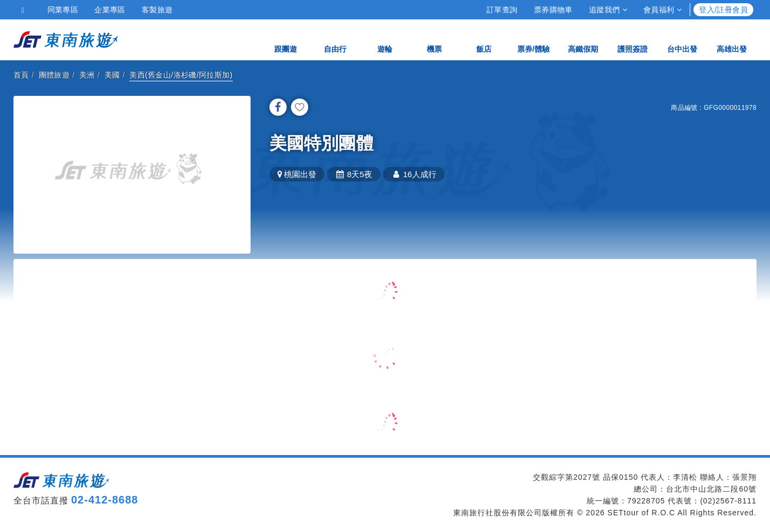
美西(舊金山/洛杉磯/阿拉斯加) (181, 75)
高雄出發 (732, 39)
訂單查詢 (502, 10)
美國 (112, 75)
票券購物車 (553, 10)
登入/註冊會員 (723, 10)
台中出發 (682, 39)
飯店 (484, 39)
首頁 (21, 75)
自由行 (335, 39)
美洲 (87, 75)
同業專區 (63, 10)
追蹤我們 (608, 10)
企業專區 (110, 10)
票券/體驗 (533, 39)
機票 (434, 39)
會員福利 (663, 10)
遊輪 (385, 39)
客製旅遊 (157, 10)
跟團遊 (286, 39)
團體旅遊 (54, 75)
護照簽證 (633, 39)
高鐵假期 (583, 39)
